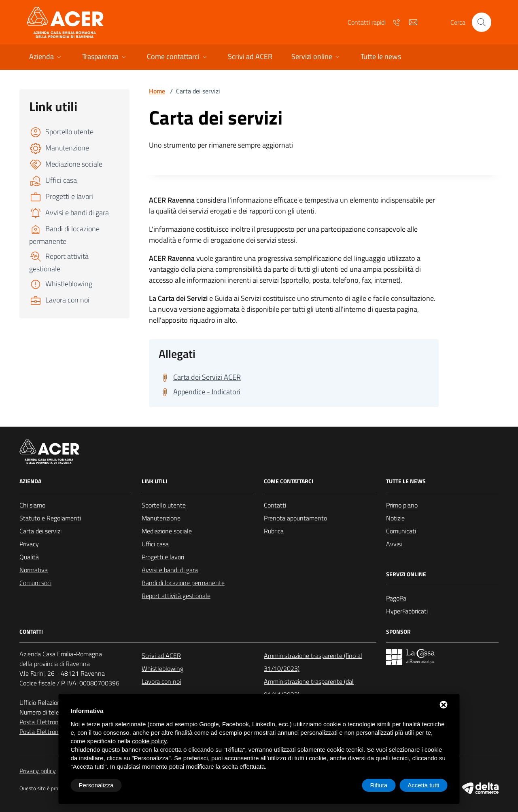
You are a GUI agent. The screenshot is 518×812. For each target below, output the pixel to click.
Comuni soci (35, 583)
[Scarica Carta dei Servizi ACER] (200, 377)
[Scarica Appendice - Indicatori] (200, 392)
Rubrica (274, 531)
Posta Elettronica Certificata (57, 732)
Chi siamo (32, 505)
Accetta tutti (423, 785)
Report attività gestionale (176, 596)
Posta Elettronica (43, 722)
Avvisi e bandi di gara (170, 570)
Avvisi (394, 544)
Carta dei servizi (40, 531)
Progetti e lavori (163, 557)
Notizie (395, 518)
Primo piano (402, 505)
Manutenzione (161, 518)
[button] (46, 57)
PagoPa (396, 598)
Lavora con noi (161, 681)
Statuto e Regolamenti (50, 518)
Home (157, 91)
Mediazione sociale (167, 531)
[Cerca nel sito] (482, 22)
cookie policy (149, 741)
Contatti (275, 505)
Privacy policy (38, 771)
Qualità (29, 557)
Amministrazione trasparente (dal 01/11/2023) (309, 688)
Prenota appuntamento (295, 518)
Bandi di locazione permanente (183, 583)
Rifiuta (379, 785)
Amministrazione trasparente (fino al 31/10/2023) (313, 662)
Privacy (29, 544)
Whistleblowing (162, 668)
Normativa (34, 570)
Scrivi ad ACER (161, 656)
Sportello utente (164, 505)
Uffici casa (155, 544)
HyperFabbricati (407, 611)
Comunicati (401, 531)
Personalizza (96, 785)
